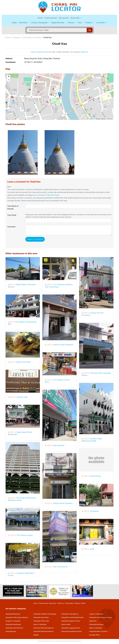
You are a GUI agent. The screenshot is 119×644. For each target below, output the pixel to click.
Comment (11, 227)
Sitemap (77, 603)
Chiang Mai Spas (11, 631)
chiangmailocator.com (48, 641)
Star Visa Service (60, 567)
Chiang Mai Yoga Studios (41, 618)
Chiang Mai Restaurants (13, 614)
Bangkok (36, 635)
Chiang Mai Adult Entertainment (43, 631)
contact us (84, 52)
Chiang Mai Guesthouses (13, 624)
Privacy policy (69, 603)
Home (40, 18)
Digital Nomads (58, 23)
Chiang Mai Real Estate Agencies (44, 628)
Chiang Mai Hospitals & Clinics (71, 621)
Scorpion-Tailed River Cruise (21, 574)
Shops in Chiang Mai (95, 628)
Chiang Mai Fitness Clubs (41, 621)
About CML (75, 18)
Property (89, 23)
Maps (15, 23)
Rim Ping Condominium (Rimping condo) (22, 499)
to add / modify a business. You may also (65, 52)
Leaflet (90, 119)
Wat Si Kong (95, 476)
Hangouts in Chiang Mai (13, 621)
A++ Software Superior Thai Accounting (59, 286)
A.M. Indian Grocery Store (57, 381)
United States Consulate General (22, 286)
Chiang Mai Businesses (96, 624)
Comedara (94, 511)
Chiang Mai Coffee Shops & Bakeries (17, 618)
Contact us (61, 603)
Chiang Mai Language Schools (71, 628)
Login (33, 52)
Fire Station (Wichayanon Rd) (22, 323)
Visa (80, 23)
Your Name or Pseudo (13, 207)
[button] (60, 94)
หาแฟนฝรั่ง (101, 23)
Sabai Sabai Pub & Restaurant (20, 433)
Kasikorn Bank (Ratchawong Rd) (92, 440)
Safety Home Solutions (63, 503)
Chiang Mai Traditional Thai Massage (45, 614)
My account (64, 18)
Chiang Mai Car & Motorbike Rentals (72, 618)
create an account (43, 52)
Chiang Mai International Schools (71, 631)
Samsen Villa (22, 397)
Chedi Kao (47, 37)
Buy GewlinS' (59, 445)
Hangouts (16, 37)
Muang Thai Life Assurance (93, 314)
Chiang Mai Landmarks (32, 37)
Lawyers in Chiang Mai (96, 614)
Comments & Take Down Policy (48, 195)
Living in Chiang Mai (39, 23)
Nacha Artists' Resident (63, 345)
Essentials (23, 23)
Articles (71, 23)
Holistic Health (66, 624)
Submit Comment (35, 239)
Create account (51, 18)
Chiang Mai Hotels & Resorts (14, 628)
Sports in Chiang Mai (40, 624)
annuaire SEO (77, 641)
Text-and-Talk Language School (96, 374)
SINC (92, 549)
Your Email (12, 215)
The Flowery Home (25, 535)
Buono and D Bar (24, 362)
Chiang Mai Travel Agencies (70, 614)
